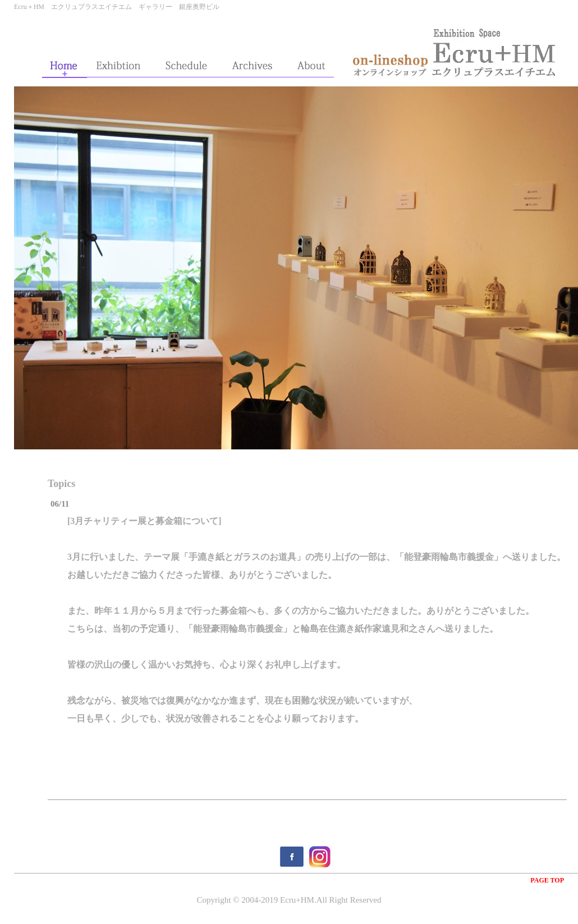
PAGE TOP (547, 880)
